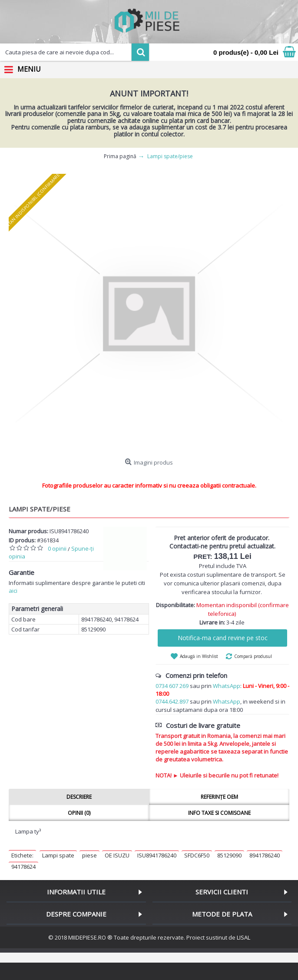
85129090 (229, 855)
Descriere (79, 797)
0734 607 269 (172, 686)
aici (13, 591)
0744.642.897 (172, 701)
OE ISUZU (117, 855)
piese (89, 855)
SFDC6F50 (197, 855)
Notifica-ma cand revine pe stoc (223, 638)
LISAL (243, 937)
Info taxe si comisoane (219, 813)
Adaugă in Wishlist (199, 656)
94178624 (23, 867)
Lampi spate (58, 855)
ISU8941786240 (157, 855)
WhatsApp (227, 686)
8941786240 (265, 855)
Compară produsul (253, 656)
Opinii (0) (79, 813)
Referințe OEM (219, 797)
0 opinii (57, 548)
